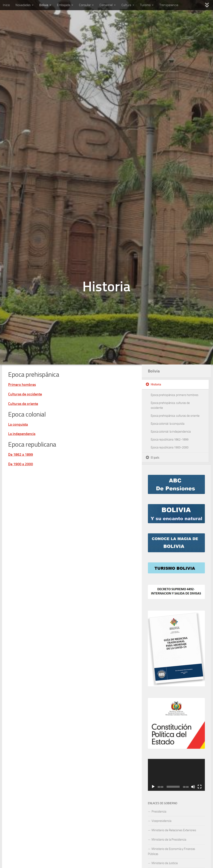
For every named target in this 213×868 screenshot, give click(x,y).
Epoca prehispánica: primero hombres (175, 395)
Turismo (145, 5)
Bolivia (44, 5)
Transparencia (169, 5)
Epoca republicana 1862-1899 (170, 439)
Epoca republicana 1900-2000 (170, 447)
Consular (85, 5)
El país (155, 458)
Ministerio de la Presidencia (169, 840)
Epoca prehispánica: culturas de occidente (170, 405)
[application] (176, 775)
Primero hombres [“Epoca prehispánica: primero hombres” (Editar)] (22, 385)
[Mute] (193, 787)
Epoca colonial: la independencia (171, 432)
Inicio (6, 5)
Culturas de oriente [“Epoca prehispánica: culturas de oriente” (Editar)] (23, 404)
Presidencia (159, 812)
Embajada (64, 5)
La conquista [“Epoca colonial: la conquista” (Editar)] (18, 424)
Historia (156, 384)
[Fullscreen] (200, 787)
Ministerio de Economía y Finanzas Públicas (171, 851)
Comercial (106, 5)
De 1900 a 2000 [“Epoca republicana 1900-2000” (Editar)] (21, 464)
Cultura (126, 5)
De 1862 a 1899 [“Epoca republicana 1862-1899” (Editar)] (21, 455)
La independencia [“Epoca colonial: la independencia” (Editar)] (22, 434)
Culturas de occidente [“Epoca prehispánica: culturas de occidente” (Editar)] (25, 394)
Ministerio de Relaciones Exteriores (174, 830)
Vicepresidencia (161, 821)
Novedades (23, 5)
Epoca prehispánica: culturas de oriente (175, 416)
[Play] (153, 787)
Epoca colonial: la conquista (168, 424)
